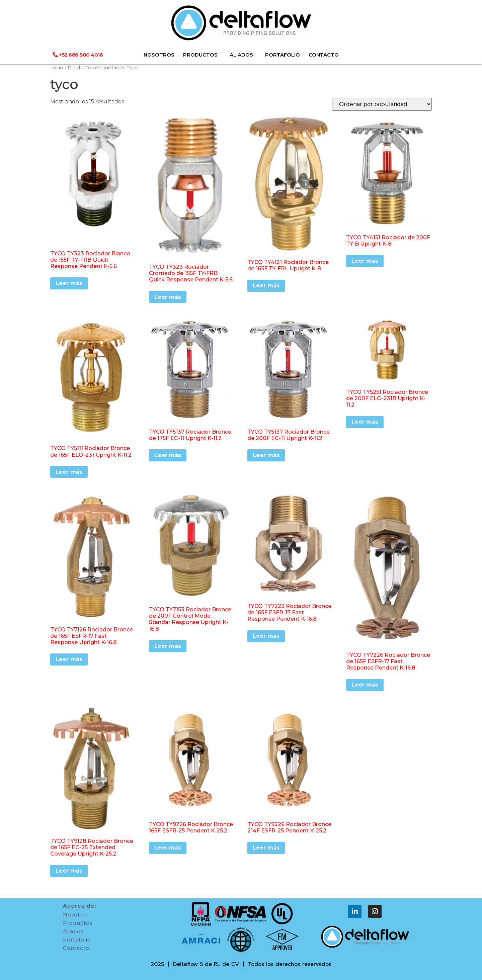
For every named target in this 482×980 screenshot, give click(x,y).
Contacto (76, 948)
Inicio (57, 68)
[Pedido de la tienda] (382, 104)
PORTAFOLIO (283, 55)
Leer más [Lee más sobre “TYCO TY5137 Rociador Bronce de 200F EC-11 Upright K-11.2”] (266, 455)
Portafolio (77, 940)
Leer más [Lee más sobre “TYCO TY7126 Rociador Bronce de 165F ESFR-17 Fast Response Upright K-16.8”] (69, 659)
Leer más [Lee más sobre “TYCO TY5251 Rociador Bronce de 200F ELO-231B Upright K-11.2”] (365, 422)
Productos (78, 923)
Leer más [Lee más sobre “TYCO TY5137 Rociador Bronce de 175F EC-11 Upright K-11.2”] (168, 455)
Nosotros (76, 915)
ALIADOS (243, 55)
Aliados (73, 931)
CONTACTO (324, 55)
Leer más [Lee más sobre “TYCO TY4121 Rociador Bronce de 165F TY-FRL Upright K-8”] (266, 286)
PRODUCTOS (202, 55)
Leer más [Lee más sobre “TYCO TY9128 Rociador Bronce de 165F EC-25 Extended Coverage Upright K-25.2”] (69, 871)
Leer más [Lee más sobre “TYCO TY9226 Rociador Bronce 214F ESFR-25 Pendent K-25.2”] (266, 848)
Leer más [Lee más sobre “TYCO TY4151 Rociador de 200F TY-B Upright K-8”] (365, 261)
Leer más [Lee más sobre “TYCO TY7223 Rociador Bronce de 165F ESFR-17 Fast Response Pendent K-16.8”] (266, 636)
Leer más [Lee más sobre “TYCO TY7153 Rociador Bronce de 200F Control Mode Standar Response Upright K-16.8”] (168, 646)
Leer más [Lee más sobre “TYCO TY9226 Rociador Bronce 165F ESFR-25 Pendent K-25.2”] (168, 848)
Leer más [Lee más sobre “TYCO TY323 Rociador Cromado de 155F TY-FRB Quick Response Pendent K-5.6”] (168, 297)
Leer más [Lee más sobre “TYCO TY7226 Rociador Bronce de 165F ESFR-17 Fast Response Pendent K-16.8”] (365, 685)
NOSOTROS (159, 55)
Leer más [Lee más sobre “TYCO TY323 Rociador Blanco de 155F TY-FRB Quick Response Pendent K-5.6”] (69, 283)
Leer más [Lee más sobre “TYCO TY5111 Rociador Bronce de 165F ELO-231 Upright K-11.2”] (69, 472)
